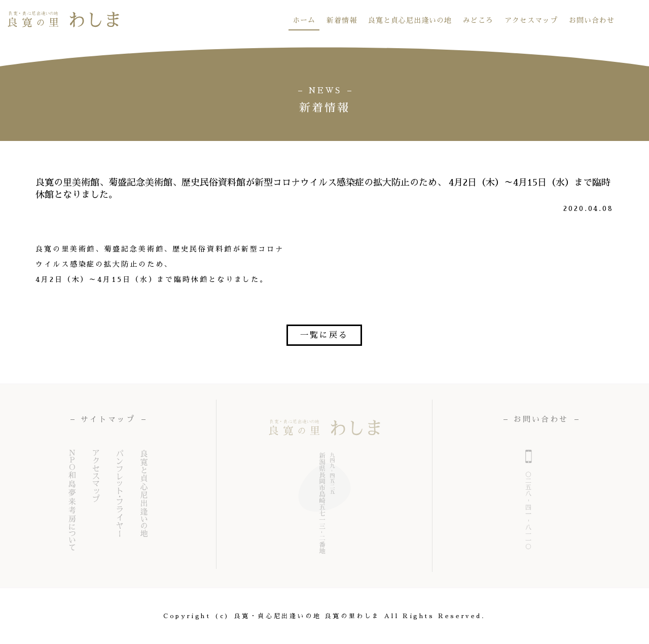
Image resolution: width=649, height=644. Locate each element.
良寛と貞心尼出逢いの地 (410, 20)
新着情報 (342, 20)
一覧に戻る (324, 335)
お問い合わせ (592, 20)
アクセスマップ (531, 20)
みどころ (478, 20)
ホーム (304, 20)
